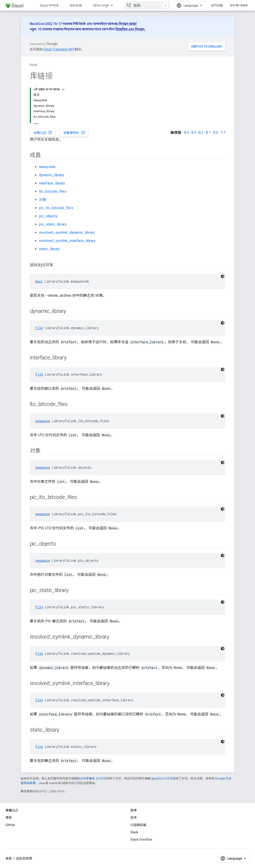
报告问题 (43, 133)
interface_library (52, 183)
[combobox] (147, 5)
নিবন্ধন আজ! (128, 24)
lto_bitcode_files (53, 191)
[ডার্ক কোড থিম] (223, 276)
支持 (134, 818)
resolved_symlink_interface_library (67, 241)
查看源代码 (74, 133)
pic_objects (48, 216)
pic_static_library (53, 224)
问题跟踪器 (138, 825)
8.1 (208, 133)
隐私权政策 (24, 858)
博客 (9, 818)
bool (39, 281)
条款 (9, 858)
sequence (43, 421)
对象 (43, 200)
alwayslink (47, 167)
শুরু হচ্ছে (76, 5)
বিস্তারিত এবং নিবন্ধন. (130, 29)
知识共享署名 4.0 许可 (92, 778)
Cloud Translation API (59, 49)
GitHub (217, 5)
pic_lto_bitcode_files (56, 208)
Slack (134, 832)
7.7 (223, 133)
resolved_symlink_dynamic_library (67, 233)
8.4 (186, 133)
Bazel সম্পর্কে (49, 5)
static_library (49, 249)
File (39, 328)
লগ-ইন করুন (239, 5)
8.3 (194, 133)
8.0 (216, 133)
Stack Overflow (141, 839)
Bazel (34, 65)
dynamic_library (52, 175)
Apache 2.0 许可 (162, 778)
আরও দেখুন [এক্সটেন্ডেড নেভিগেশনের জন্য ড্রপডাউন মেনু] (101, 5)
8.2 (201, 133)
